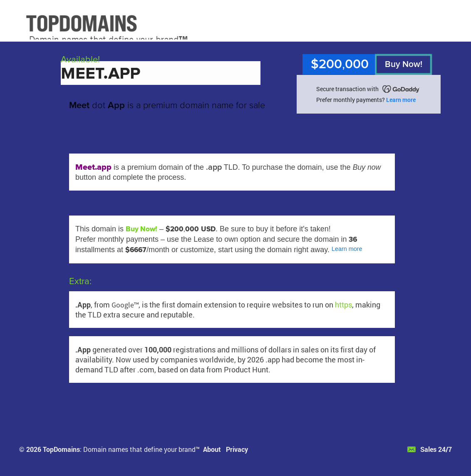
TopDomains (61, 449)
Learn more (401, 100)
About (212, 449)
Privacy (237, 449)
